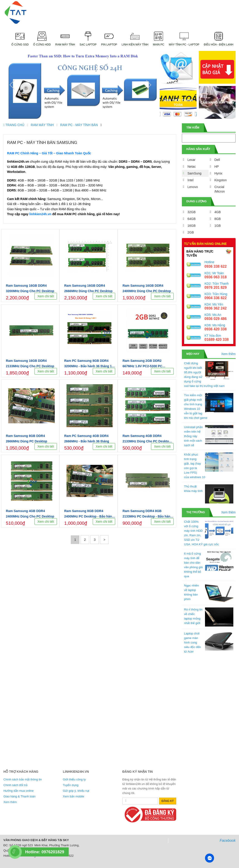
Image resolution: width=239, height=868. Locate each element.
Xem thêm (228, 354)
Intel (190, 180)
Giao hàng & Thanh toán (19, 796)
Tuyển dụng (71, 785)
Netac (192, 167)
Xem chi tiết (46, 296)
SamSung (194, 173)
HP (216, 167)
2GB (191, 232)
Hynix (218, 173)
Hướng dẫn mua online (18, 791)
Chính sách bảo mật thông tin (23, 779)
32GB (192, 212)
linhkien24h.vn (40, 214)
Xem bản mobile (73, 796)
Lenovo (193, 187)
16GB (192, 226)
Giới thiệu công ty (74, 779)
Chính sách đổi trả (15, 785)
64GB (192, 219)
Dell (217, 160)
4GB (217, 212)
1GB (217, 226)
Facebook (228, 841)
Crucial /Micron (219, 189)
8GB (217, 219)
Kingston (220, 180)
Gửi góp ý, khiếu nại (76, 791)
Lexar (191, 160)
